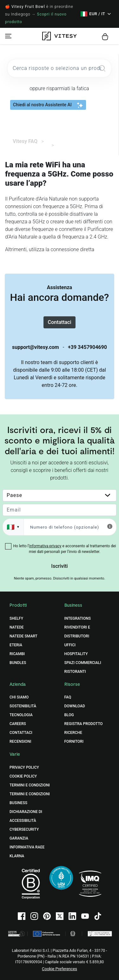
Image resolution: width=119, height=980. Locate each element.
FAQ (68, 697)
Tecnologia (21, 715)
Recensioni (20, 741)
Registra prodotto (84, 724)
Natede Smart (23, 636)
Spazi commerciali (83, 663)
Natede (17, 627)
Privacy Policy (24, 767)
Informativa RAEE (27, 847)
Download (75, 706)
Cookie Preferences (60, 969)
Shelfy (16, 618)
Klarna (17, 856)
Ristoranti (75, 672)
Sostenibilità (23, 706)
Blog (69, 715)
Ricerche (73, 733)
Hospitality (76, 654)
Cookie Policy (23, 776)
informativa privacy (45, 546)
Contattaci (59, 322)
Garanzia (19, 838)
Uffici (70, 645)
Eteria (16, 645)
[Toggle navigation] (8, 36)
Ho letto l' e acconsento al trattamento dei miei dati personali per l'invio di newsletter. (65, 549)
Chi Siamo (19, 697)
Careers (18, 724)
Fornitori (74, 741)
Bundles (18, 663)
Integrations (78, 618)
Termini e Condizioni (30, 785)
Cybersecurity (24, 829)
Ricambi (17, 654)
